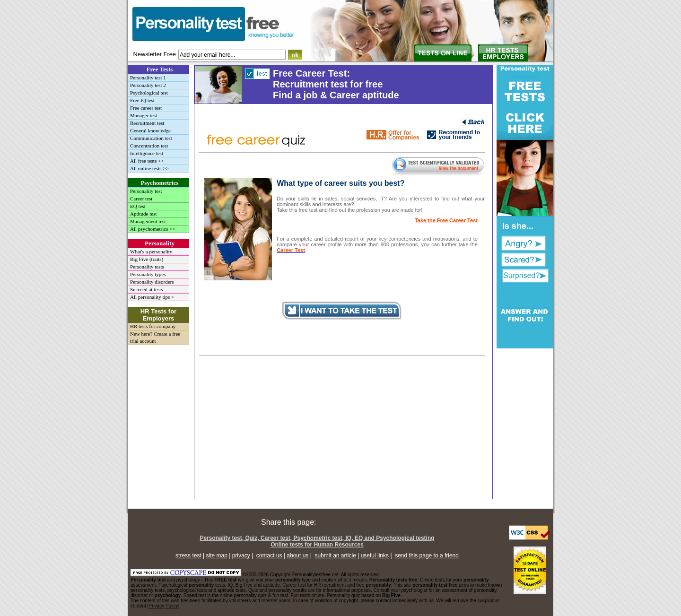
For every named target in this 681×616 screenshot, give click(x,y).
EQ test (138, 206)
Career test (141, 199)
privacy (241, 555)
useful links (375, 555)
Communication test (151, 138)
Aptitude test (144, 214)
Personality (160, 243)
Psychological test (149, 93)
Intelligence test (147, 153)
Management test (148, 221)
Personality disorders (152, 282)
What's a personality (151, 252)
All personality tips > (152, 297)
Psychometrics (159, 183)
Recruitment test (147, 123)
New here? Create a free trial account (155, 337)
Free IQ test (142, 100)
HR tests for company (153, 326)
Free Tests (160, 69)
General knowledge (150, 130)
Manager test (144, 115)
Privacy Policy (163, 606)
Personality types (148, 274)
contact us (269, 555)
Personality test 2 (148, 85)
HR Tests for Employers (158, 315)
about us (297, 555)
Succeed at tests (147, 289)
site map (217, 555)
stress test (188, 555)
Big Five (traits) (147, 259)
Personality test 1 (148, 78)
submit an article (336, 555)
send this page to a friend (427, 555)
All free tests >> (147, 161)
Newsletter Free (155, 54)
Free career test (146, 108)
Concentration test (149, 146)
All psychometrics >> (153, 229)
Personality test (146, 191)
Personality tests (147, 267)
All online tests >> (149, 168)
